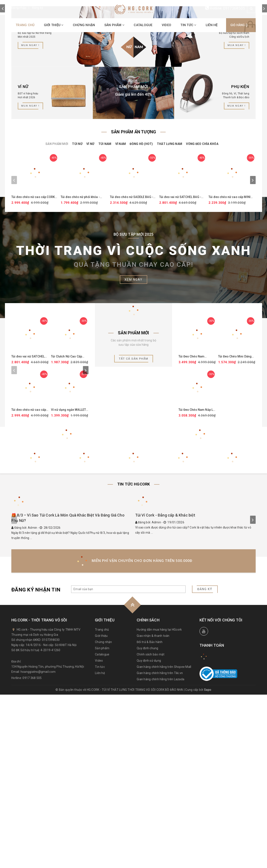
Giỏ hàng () (234, 25)
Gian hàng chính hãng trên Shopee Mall (164, 840)
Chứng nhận (84, 25)
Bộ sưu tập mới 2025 (134, 338)
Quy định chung (148, 822)
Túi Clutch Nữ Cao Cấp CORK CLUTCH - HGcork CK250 (68, 462)
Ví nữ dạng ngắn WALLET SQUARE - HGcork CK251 (69, 518)
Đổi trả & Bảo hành (150, 815)
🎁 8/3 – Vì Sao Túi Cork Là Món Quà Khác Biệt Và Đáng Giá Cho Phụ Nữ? (68, 691)
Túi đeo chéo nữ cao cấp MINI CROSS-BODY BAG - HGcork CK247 (229, 300)
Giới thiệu (54, 25)
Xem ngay (133, 383)
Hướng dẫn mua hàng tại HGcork (159, 803)
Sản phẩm (115, 25)
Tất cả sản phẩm (134, 462)
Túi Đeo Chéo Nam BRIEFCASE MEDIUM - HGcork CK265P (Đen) (194, 462)
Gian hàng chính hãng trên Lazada (160, 853)
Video (166, 25)
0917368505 (234, 8)
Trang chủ (25, 25)
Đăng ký (38, 8)
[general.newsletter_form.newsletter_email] (128, 763)
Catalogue (143, 25)
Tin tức (188, 25)
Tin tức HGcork (133, 592)
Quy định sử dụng (149, 834)
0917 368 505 (32, 851)
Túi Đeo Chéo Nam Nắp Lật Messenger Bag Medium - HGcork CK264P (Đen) (197, 518)
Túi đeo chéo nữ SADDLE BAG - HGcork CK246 (132, 300)
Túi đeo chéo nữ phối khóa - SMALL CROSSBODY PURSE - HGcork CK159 (81, 300)
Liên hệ (212, 25)
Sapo (208, 863)
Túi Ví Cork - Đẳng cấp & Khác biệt (165, 688)
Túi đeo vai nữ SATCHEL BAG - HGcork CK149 (180, 300)
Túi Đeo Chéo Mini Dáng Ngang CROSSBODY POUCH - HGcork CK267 (235, 462)
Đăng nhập (19, 8)
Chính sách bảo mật (151, 828)
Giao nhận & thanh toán (153, 809)
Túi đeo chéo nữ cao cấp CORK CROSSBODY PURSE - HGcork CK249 (33, 300)
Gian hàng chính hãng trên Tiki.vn (160, 846)
